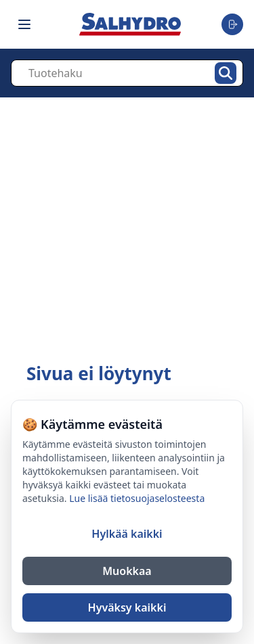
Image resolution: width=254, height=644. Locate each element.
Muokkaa (127, 571)
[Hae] (226, 73)
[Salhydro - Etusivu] (130, 24)
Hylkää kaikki (127, 534)
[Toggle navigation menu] (24, 24)
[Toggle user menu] (232, 24)
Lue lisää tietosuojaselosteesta (137, 498)
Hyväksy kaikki (127, 607)
